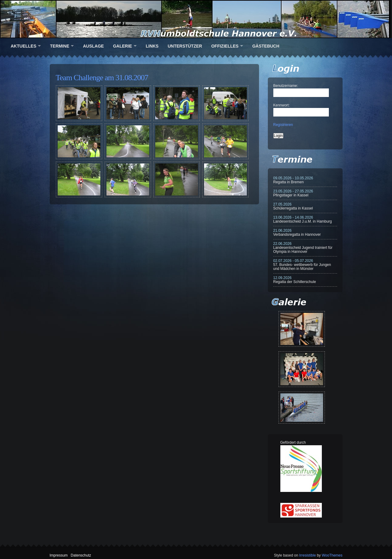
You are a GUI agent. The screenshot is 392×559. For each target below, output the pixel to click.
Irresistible (308, 555)
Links (152, 46)
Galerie (122, 46)
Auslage (93, 46)
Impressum (59, 555)
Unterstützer (185, 46)
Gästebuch (266, 46)
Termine (60, 46)
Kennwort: (282, 105)
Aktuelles (23, 46)
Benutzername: (286, 86)
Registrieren (283, 125)
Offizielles (225, 46)
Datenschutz (81, 555)
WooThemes (332, 555)
